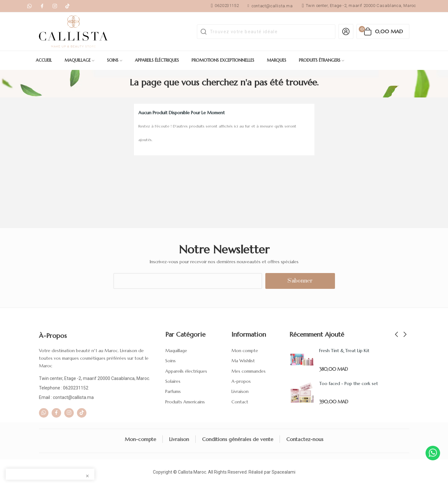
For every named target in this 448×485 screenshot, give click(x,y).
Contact (240, 402)
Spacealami (284, 472)
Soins (170, 361)
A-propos (241, 381)
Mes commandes (249, 371)
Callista (185, 472)
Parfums (173, 391)
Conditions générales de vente (238, 439)
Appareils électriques (186, 371)
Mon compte (245, 351)
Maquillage (176, 351)
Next (405, 335)
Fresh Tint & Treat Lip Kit (344, 351)
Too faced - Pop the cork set (349, 383)
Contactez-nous (305, 439)
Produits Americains (185, 402)
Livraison (240, 391)
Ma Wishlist (243, 361)
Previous (396, 335)
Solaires (173, 381)
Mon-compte (140, 439)
